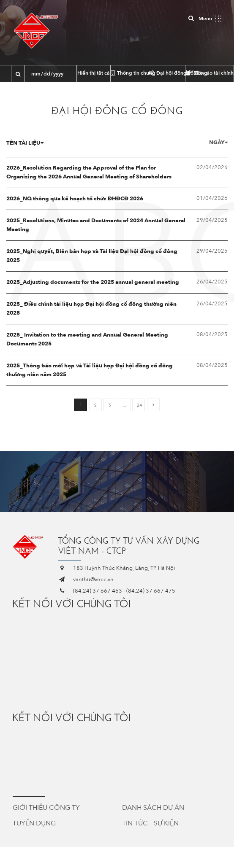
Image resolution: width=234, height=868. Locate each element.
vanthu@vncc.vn (93, 580)
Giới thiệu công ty (46, 808)
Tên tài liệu (25, 143)
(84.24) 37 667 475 (151, 591)
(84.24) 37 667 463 (98, 591)
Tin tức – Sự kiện (150, 823)
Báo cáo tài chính (210, 73)
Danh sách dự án (153, 808)
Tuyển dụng (34, 823)
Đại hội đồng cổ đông (167, 73)
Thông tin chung (129, 73)
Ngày (218, 143)
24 (139, 405)
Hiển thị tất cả (94, 73)
